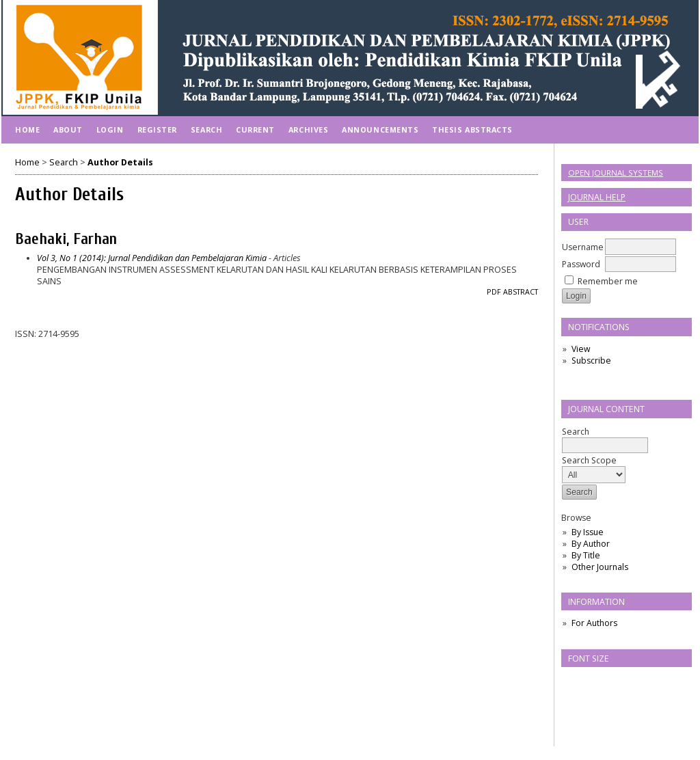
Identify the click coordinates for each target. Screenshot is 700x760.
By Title (586, 555)
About (68, 130)
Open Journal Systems (616, 173)
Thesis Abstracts (472, 130)
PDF (494, 292)
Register (157, 130)
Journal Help (597, 197)
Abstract (521, 292)
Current (255, 130)
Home (27, 130)
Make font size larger (617, 682)
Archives (308, 130)
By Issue (588, 532)
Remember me (608, 281)
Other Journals (600, 567)
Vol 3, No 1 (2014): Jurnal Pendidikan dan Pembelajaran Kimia (152, 258)
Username (583, 247)
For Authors (594, 623)
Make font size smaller (574, 682)
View (581, 349)
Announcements (380, 130)
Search (605, 438)
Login (110, 130)
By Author (591, 544)
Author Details (120, 162)
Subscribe (591, 361)
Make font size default (595, 682)
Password (581, 264)
